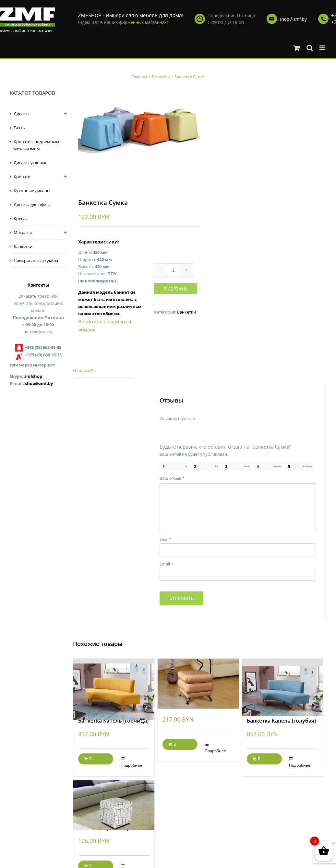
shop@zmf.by (293, 19)
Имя (166, 540)
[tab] (103, 372)
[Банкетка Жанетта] (198, 678)
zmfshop (33, 376)
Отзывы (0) (84, 371)
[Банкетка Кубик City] (114, 800)
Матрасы (23, 232)
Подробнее (131, 766)
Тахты (20, 128)
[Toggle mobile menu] (323, 48)
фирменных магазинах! (144, 23)
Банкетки (186, 313)
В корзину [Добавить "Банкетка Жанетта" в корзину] (176, 747)
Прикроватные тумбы (36, 260)
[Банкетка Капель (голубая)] (282, 686)
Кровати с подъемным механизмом (36, 145)
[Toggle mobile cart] (297, 48)
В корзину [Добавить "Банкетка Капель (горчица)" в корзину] (92, 761)
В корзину (175, 290)
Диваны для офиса (32, 205)
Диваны (22, 114)
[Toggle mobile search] (310, 48)
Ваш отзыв (172, 479)
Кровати (22, 177)
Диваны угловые (30, 163)
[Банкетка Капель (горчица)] (114, 686)
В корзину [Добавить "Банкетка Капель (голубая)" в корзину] (260, 761)
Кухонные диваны (32, 191)
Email (166, 565)
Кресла (21, 218)
